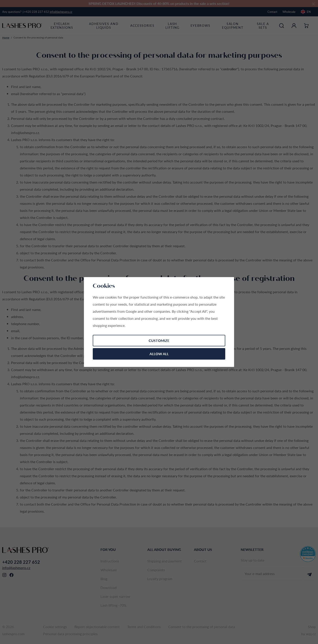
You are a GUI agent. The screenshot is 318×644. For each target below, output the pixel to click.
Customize (159, 340)
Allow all (159, 354)
